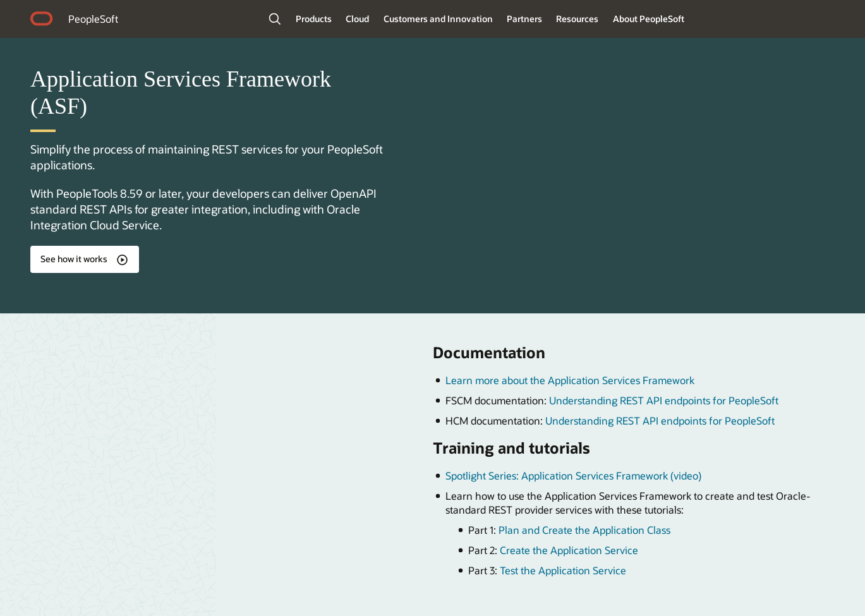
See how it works (74, 259)
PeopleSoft (93, 19)
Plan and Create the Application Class (584, 530)
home (42, 20)
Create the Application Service (569, 550)
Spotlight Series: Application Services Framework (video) (573, 475)
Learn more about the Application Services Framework (570, 380)
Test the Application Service (563, 570)
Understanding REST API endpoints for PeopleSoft (664, 400)
